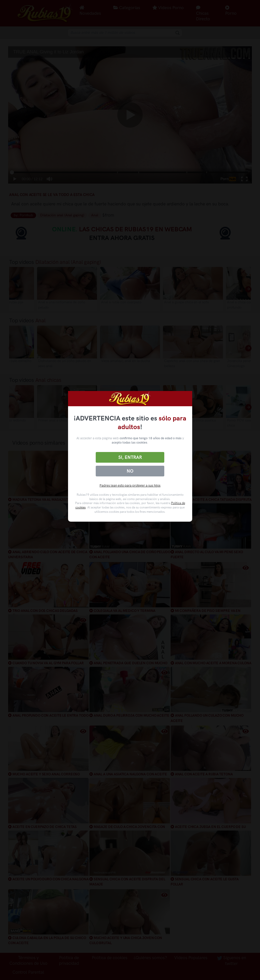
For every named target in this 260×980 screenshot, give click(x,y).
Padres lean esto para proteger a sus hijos (130, 485)
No (130, 471)
